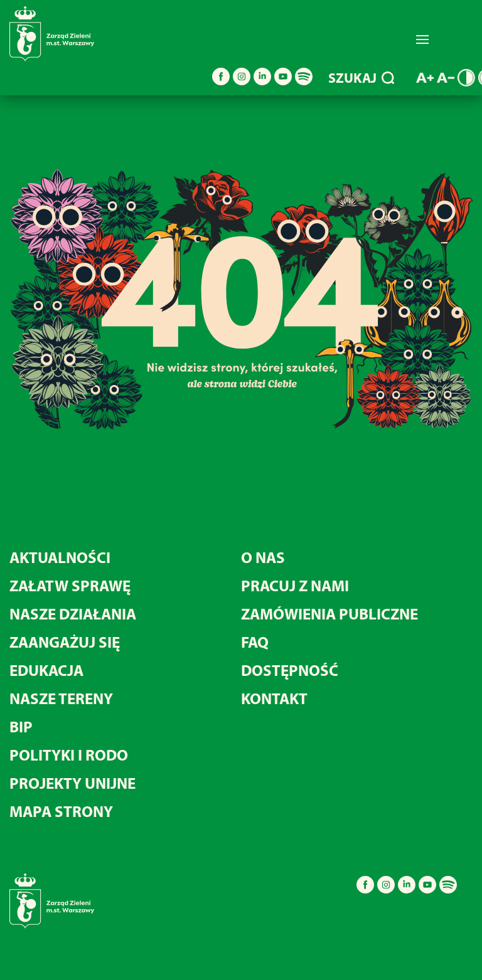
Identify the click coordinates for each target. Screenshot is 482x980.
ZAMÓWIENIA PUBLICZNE (329, 614)
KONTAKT (274, 698)
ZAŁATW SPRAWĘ (70, 585)
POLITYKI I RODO (69, 755)
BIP (21, 726)
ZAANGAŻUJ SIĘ (65, 642)
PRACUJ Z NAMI (295, 585)
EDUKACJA (46, 670)
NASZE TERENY (61, 698)
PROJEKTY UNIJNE (72, 783)
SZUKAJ (361, 78)
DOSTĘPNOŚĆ (290, 670)
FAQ (255, 642)
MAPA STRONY (61, 811)
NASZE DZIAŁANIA (73, 614)
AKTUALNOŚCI (60, 557)
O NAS (263, 557)
